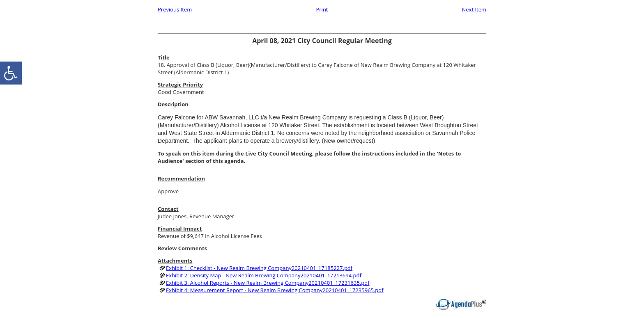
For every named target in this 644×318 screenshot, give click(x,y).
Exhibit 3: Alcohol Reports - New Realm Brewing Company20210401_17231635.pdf (268, 283)
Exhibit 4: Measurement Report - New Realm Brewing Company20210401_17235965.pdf (275, 290)
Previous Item (175, 9)
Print (322, 9)
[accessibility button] (11, 73)
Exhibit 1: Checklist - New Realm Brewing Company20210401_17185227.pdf (259, 268)
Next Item (474, 9)
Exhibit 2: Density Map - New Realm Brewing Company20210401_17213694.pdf (264, 275)
